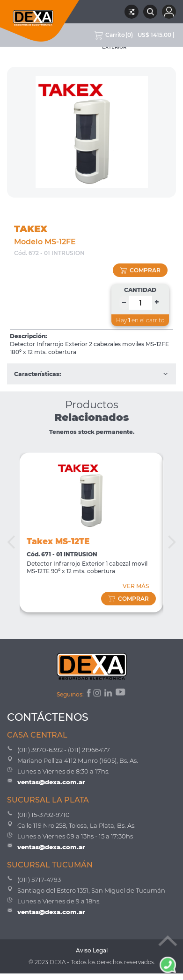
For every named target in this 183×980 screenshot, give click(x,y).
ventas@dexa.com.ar (51, 782)
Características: (91, 374)
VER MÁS (136, 586)
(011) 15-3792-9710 (44, 815)
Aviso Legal (92, 950)
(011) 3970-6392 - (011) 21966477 (64, 750)
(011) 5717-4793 (39, 880)
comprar (140, 270)
